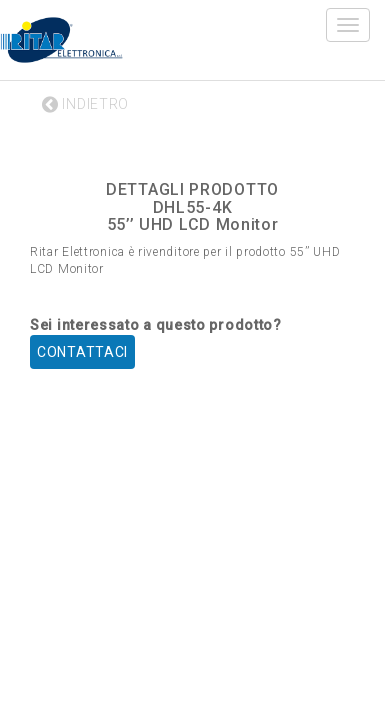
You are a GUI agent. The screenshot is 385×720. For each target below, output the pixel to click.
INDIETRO (85, 104)
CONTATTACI (82, 352)
